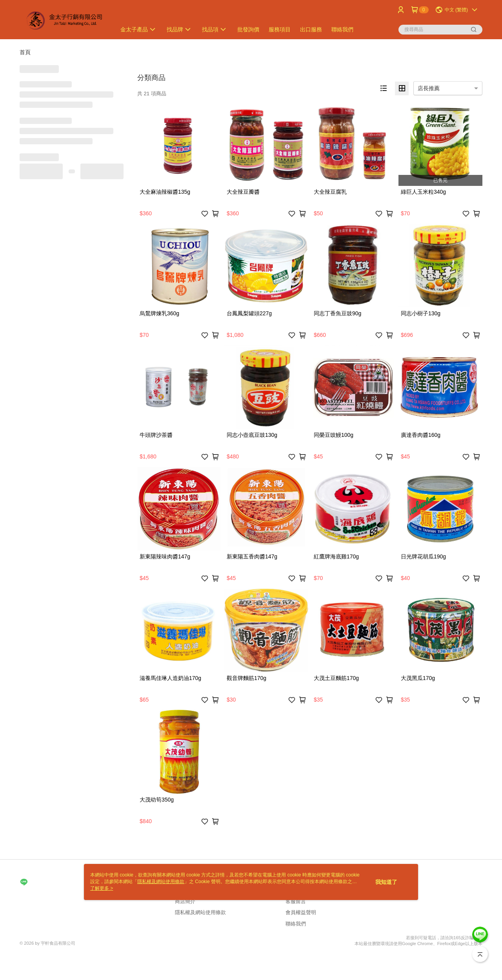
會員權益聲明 (301, 912)
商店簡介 (185, 901)
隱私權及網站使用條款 (200, 912)
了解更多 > (102, 888)
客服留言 (296, 901)
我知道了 (386, 882)
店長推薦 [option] (429, 88)
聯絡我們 (296, 924)
